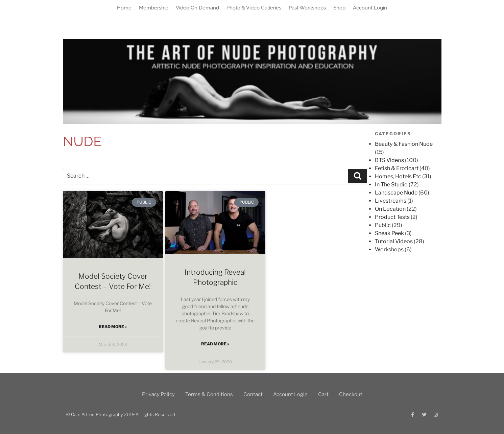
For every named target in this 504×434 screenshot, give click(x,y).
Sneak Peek (389, 233)
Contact (253, 394)
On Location (390, 209)
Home (124, 8)
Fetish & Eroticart (397, 168)
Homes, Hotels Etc (398, 176)
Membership (154, 8)
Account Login (370, 8)
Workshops (389, 249)
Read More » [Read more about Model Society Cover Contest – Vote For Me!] (113, 327)
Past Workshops (307, 8)
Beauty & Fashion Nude (404, 144)
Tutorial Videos (394, 241)
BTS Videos (389, 160)
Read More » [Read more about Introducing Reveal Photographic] (215, 344)
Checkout (351, 394)
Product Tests (392, 217)
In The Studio (391, 185)
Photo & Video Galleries (254, 8)
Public (383, 225)
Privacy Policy (158, 394)
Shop (339, 8)
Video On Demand (197, 8)
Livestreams (391, 201)
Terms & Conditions (209, 394)
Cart (323, 394)
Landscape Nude (396, 193)
